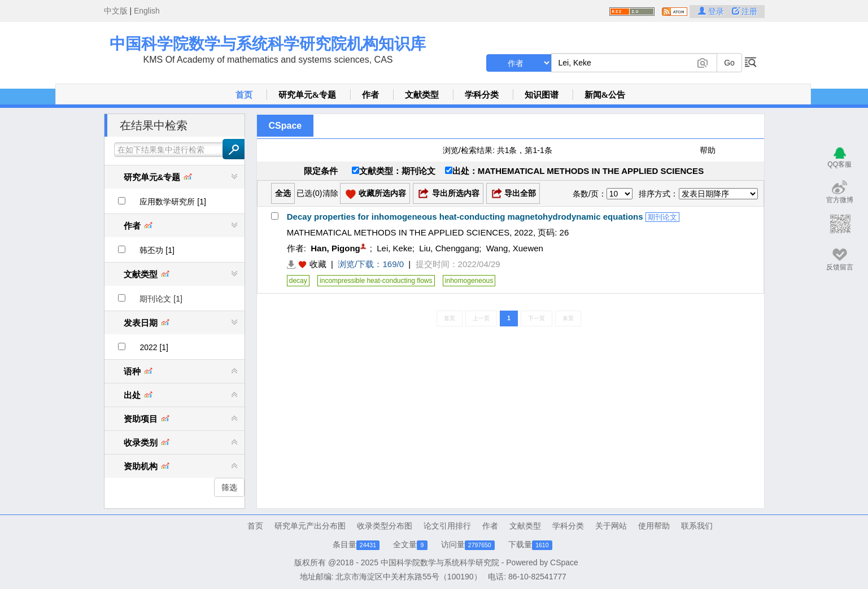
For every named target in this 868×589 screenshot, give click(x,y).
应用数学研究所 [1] (173, 202)
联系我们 (697, 526)
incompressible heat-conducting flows (376, 281)
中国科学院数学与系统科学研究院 (440, 562)
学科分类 (482, 95)
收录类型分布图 (385, 526)
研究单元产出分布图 (310, 526)
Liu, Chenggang (449, 248)
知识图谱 (542, 95)
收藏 (318, 264)
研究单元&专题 (307, 95)
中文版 (116, 11)
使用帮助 (654, 526)
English (147, 11)
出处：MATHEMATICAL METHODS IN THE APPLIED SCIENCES (574, 171)
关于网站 (611, 526)
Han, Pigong (335, 248)
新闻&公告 (605, 95)
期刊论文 (662, 217)
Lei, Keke (394, 248)
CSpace (285, 126)
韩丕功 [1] (157, 250)
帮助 (708, 150)
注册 (745, 11)
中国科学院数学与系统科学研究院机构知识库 (268, 44)
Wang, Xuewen (515, 248)
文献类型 (422, 95)
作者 (370, 95)
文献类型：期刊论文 (394, 171)
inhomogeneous (469, 281)
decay (298, 281)
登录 (712, 11)
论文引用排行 (447, 526)
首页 (244, 95)
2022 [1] (154, 347)
